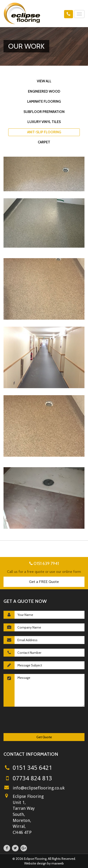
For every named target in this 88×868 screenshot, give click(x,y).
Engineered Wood (44, 91)
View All (44, 81)
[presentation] (39, 720)
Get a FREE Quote (44, 582)
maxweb (58, 863)
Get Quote (44, 737)
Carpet (44, 142)
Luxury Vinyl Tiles (44, 122)
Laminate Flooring (44, 101)
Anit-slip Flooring (44, 132)
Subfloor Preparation (44, 112)
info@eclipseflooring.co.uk (39, 788)
